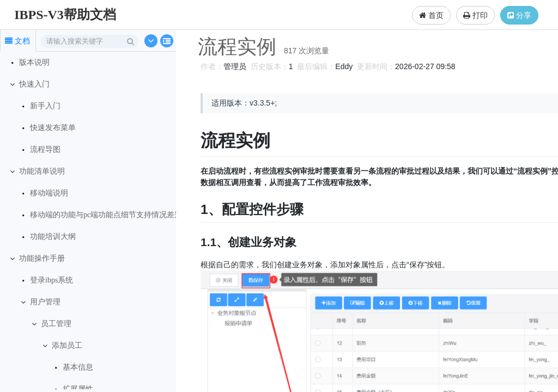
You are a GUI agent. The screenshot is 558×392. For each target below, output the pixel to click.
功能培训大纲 (53, 237)
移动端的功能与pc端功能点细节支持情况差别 (106, 215)
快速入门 (34, 84)
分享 (519, 15)
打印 (475, 15)
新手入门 (45, 106)
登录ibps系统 (51, 280)
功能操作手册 (42, 258)
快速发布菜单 (53, 128)
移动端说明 (49, 193)
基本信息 (78, 367)
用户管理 (45, 302)
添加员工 (67, 345)
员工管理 (56, 324)
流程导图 (45, 149)
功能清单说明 (42, 171)
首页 (431, 15)
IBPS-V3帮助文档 (65, 15)
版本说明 (34, 62)
